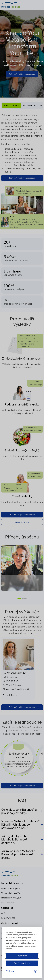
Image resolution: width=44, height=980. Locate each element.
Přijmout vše (22, 956)
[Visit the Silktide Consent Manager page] (36, 971)
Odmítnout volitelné (22, 963)
